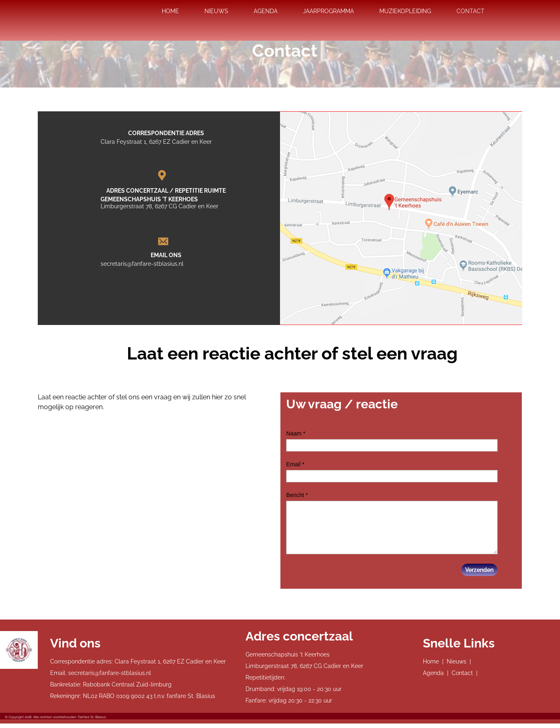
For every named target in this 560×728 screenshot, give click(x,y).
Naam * (296, 433)
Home (431, 661)
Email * (295, 464)
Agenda (433, 673)
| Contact (460, 673)
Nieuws (457, 661)
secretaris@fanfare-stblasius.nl (142, 264)
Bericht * (297, 495)
